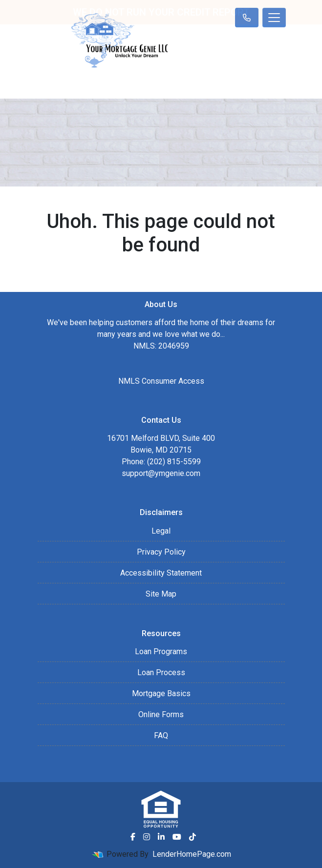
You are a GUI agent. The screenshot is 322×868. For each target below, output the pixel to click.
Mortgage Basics (161, 693)
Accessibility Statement (161, 573)
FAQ (161, 735)
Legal (161, 531)
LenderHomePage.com (192, 854)
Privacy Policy (161, 552)
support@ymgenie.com (161, 473)
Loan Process (161, 672)
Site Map (161, 594)
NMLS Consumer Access (161, 381)
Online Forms (161, 714)
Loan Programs (161, 651)
